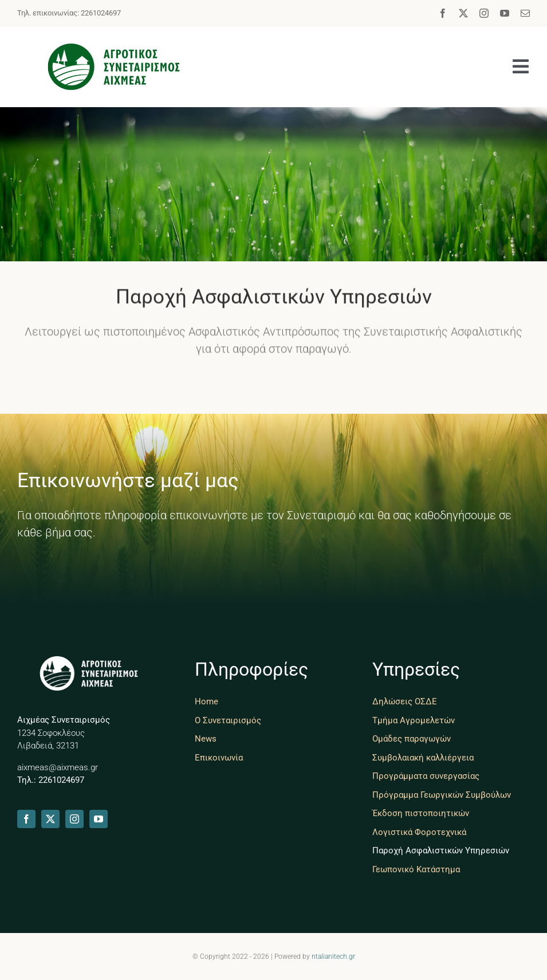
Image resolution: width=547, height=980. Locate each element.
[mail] (525, 13)
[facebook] (443, 13)
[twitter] (463, 13)
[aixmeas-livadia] (114, 49)
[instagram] (484, 13)
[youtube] (505, 13)
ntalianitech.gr (333, 957)
